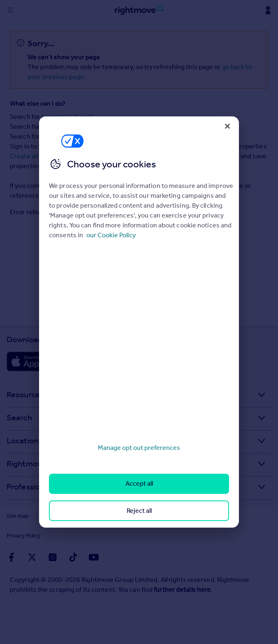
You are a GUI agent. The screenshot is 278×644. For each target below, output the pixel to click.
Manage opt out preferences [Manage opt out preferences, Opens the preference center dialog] (139, 448)
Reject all (139, 511)
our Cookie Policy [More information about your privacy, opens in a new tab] (111, 235)
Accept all (139, 483)
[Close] (227, 126)
